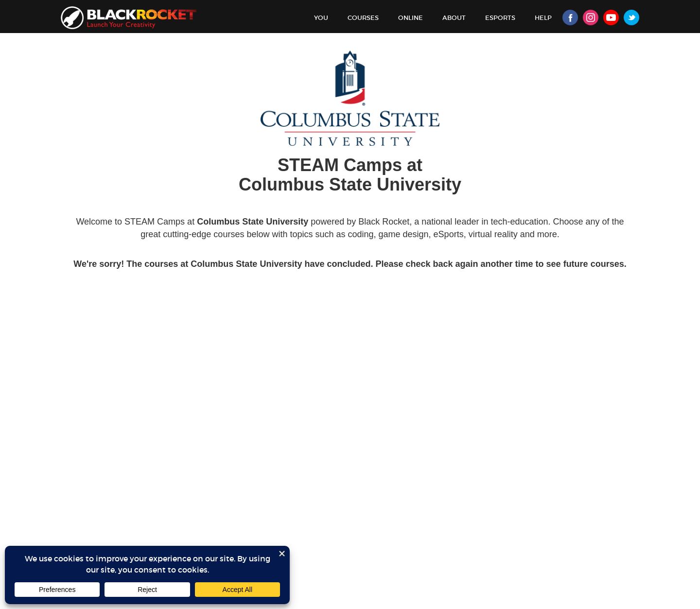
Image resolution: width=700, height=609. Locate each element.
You (321, 18)
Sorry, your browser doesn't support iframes (350, 329)
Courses (363, 18)
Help (543, 18)
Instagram (591, 17)
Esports (500, 18)
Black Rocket (129, 18)
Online (411, 18)
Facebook (570, 17)
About (454, 18)
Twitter (631, 17)
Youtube (611, 17)
